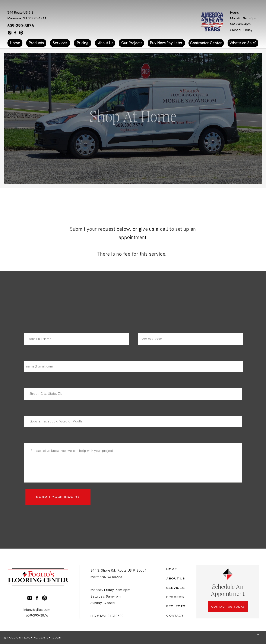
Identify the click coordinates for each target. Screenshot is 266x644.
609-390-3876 (20, 26)
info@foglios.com (37, 610)
